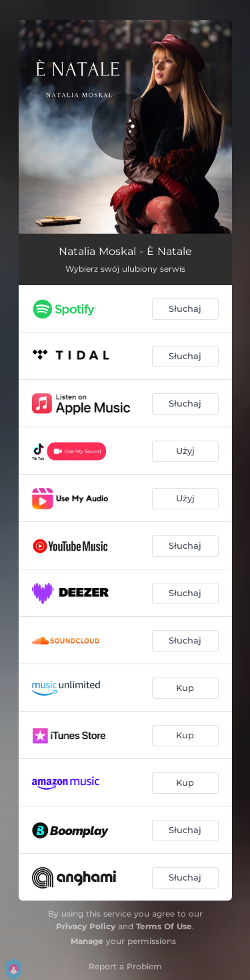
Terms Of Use (164, 926)
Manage (87, 941)
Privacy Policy (86, 926)
